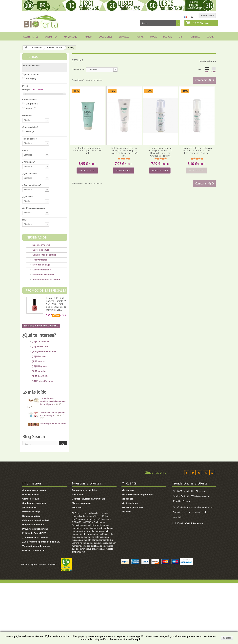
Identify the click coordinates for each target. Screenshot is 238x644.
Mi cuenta (129, 544)
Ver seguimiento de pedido (46, 280)
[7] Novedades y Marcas (44, 395)
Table (207, 70)
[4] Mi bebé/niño (40, 375)
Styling (31, 78)
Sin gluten (32, 104)
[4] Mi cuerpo (39, 360)
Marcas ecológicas (81, 564)
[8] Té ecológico (40, 405)
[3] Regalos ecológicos (44, 400)
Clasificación (79, 69)
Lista (214, 70)
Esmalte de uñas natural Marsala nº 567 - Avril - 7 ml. (56, 301)
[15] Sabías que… (41, 345)
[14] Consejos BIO (41, 340)
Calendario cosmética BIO (36, 581)
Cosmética (51, 37)
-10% (30, 131)
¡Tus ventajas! (39, 260)
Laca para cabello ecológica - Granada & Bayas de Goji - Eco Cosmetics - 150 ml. (197, 151)
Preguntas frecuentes (43, 275)
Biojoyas (124, 37)
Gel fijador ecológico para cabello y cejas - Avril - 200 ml (88, 151)
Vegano (31, 108)
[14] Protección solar (43, 380)
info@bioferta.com (193, 584)
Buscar (178, 23)
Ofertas (195, 37)
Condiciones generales (44, 255)
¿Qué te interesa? (39, 335)
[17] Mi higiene (39, 365)
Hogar (140, 37)
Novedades (78, 556)
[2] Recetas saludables (43, 410)
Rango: (26, 90)
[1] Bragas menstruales (44, 414)
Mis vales (126, 573)
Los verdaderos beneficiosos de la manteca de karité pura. (53, 434)
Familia (88, 37)
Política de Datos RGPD (34, 594)
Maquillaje (70, 37)
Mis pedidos (128, 551)
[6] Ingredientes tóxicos (44, 350)
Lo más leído (34, 424)
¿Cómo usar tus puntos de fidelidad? (41, 603)
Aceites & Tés (31, 37)
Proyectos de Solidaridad (35, 590)
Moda (153, 37)
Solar (210, 37)
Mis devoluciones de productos (138, 556)
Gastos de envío (40, 250)
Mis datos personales (132, 569)
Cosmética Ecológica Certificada (89, 560)
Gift (181, 37)
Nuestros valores (41, 245)
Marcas (168, 37)
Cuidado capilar (55, 48)
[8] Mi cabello (39, 370)
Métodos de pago (41, 265)
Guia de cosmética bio (34, 612)
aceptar (227, 638)
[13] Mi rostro (39, 355)
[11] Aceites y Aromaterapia (46, 385)
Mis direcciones (130, 564)
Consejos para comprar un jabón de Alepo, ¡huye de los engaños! (53, 469)
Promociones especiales (46, 290)
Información (37, 237)
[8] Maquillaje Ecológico (44, 390)
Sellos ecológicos (41, 270)
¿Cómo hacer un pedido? (35, 599)
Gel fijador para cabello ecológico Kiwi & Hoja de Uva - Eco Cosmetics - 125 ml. (124, 152)
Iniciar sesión (208, 15)
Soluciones (106, 37)
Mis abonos (127, 560)
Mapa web (77, 569)
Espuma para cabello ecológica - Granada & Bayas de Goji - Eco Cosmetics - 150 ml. (160, 152)
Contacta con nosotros (34, 551)
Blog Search (34, 496)
